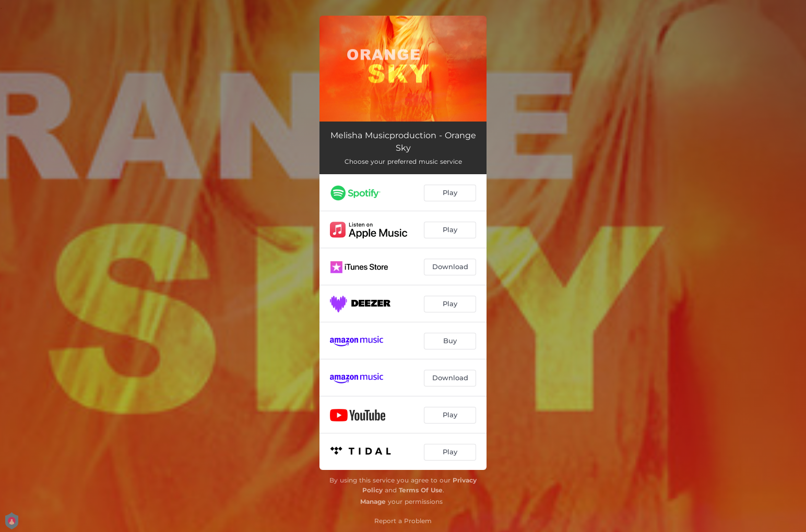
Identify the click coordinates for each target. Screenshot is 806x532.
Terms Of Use (421, 490)
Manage (373, 501)
